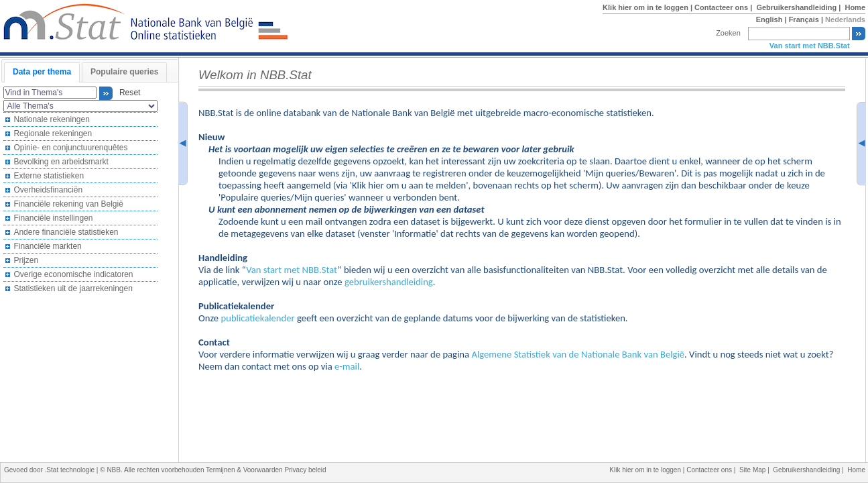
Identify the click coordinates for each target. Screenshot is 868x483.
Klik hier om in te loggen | (648, 7)
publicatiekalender (257, 318)
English (769, 19)
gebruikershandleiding (389, 282)
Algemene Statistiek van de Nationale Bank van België (578, 354)
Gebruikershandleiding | (799, 7)
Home (855, 7)
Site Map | (756, 470)
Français (804, 19)
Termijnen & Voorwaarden (245, 470)
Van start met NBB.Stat (810, 46)
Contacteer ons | (724, 7)
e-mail (347, 366)
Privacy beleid (305, 470)
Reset (127, 93)
